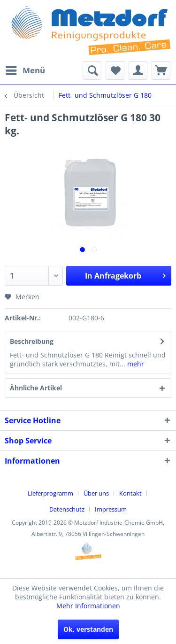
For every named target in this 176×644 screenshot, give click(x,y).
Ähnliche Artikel (36, 388)
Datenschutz (67, 509)
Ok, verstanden (88, 629)
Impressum (111, 509)
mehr (135, 364)
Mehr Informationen (88, 606)
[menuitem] (25, 70)
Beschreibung (32, 341)
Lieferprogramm (50, 493)
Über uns (96, 493)
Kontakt (130, 493)
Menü (25, 69)
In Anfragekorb (125, 275)
